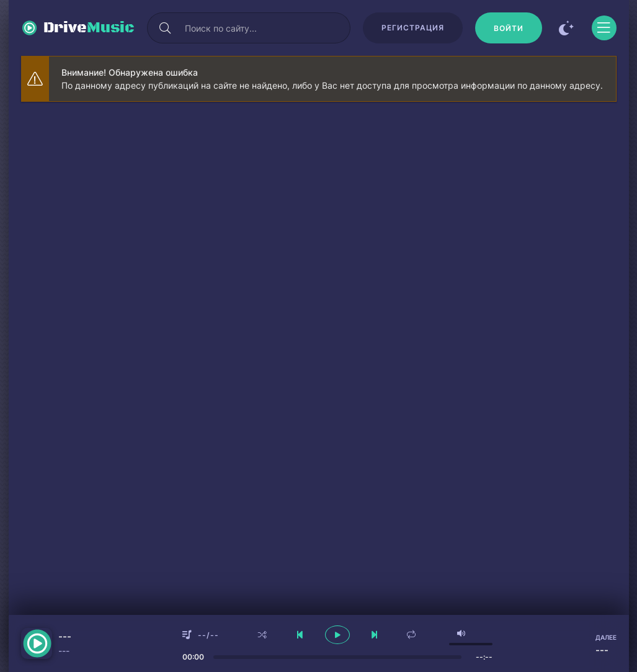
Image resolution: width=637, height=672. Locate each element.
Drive (89, 28)
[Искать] (166, 28)
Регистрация (413, 28)
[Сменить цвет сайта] (567, 28)
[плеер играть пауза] (337, 635)
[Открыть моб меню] (604, 28)
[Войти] (509, 28)
